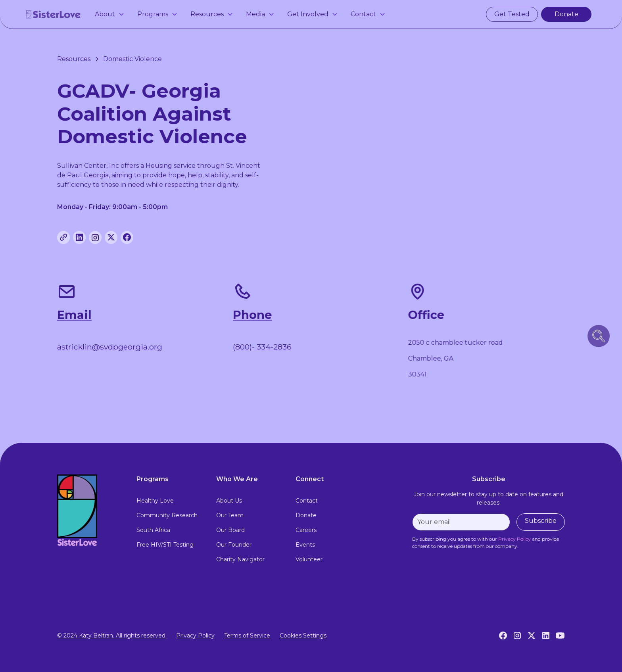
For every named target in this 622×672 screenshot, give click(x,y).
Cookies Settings (303, 636)
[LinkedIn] (546, 636)
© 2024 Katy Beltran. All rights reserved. (112, 636)
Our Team (230, 515)
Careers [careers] (306, 530)
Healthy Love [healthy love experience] (155, 501)
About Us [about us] (229, 501)
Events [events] (305, 545)
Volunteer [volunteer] (309, 559)
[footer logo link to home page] (90, 510)
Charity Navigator (240, 559)
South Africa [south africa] (153, 530)
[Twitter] (532, 636)
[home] (54, 14)
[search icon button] (599, 336)
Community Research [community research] (167, 515)
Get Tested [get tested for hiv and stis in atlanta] (512, 14)
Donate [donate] (306, 515)
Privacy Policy (195, 636)
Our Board (230, 530)
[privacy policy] (514, 539)
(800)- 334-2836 (262, 347)
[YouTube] (560, 636)
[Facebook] (503, 636)
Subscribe (541, 521)
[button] (110, 14)
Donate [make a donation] (566, 14)
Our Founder (234, 545)
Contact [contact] (307, 501)
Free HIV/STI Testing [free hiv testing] (165, 545)
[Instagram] (517, 636)
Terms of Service (247, 636)
